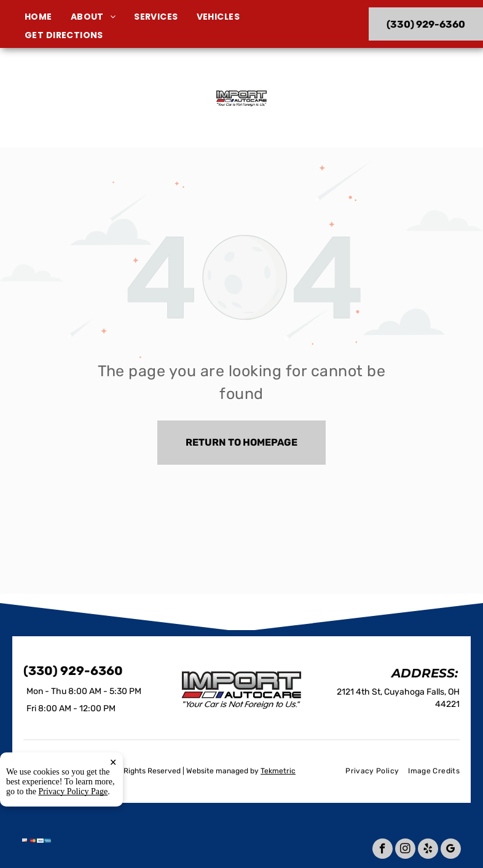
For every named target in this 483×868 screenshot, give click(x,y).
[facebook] (383, 850)
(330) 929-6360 (401, 97)
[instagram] (405, 850)
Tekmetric (278, 771)
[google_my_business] (451, 850)
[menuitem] (48, 17)
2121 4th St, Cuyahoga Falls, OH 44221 (81, 115)
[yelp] (428, 850)
